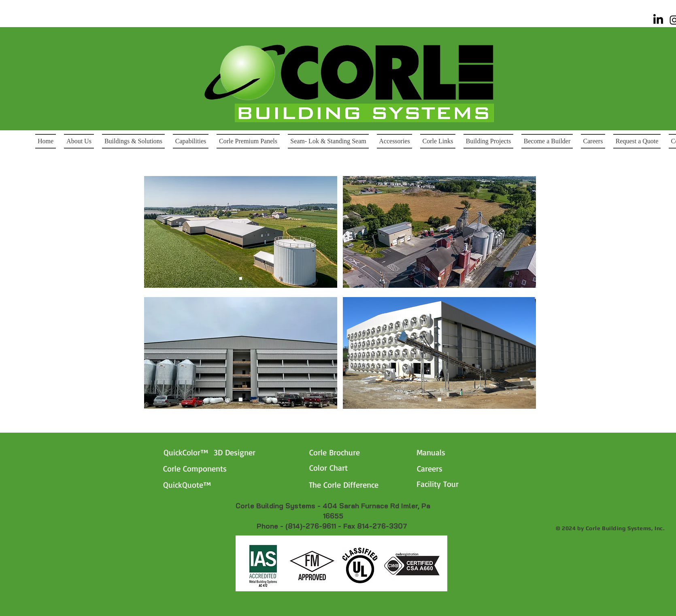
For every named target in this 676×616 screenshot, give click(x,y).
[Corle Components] (212, 468)
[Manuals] (456, 452)
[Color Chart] (348, 467)
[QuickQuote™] (202, 484)
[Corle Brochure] (348, 452)
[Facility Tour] (456, 484)
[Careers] (434, 468)
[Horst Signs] (439, 279)
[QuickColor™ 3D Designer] (223, 452)
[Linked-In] (658, 20)
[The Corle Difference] (359, 484)
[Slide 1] (241, 279)
